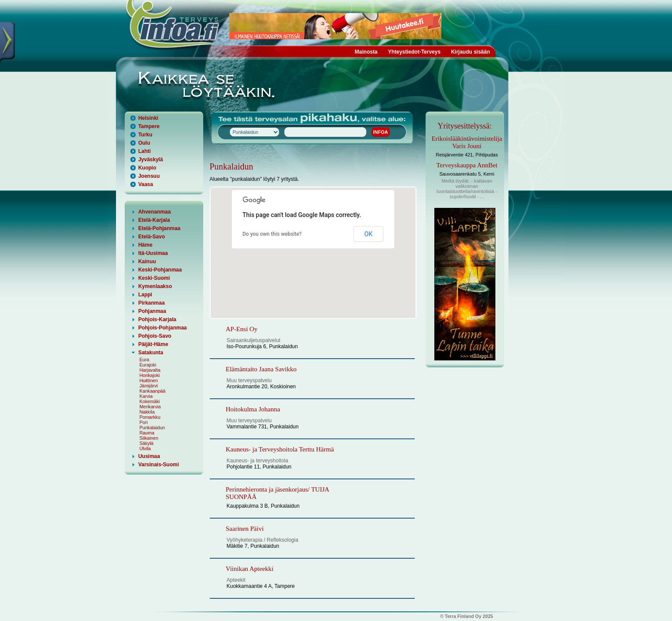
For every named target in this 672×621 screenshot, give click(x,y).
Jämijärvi (149, 386)
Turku (145, 135)
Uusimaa (149, 456)
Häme (145, 245)
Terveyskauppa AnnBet (467, 165)
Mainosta (366, 52)
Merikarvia (150, 407)
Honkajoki (150, 375)
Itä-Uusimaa (153, 253)
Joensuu (149, 176)
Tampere (149, 126)
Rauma (147, 433)
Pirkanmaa (152, 303)
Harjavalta (150, 370)
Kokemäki (150, 401)
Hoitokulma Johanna (253, 409)
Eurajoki (148, 365)
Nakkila (147, 412)
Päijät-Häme (153, 344)
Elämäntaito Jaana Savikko (261, 369)
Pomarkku (150, 417)
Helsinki (148, 118)
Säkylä (147, 443)
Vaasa (146, 184)
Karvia (146, 396)
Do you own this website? (272, 234)
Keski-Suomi (154, 278)
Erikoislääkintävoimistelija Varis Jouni (467, 142)
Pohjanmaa (152, 311)
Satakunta (151, 353)
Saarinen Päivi (245, 529)
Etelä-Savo (152, 237)
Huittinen (149, 380)
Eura (145, 360)
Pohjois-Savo (155, 336)
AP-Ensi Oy (242, 329)
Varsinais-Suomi (159, 465)
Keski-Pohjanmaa (160, 270)
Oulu (144, 143)
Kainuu (147, 261)
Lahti (145, 151)
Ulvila (145, 448)
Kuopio (147, 168)
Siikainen (149, 438)
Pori (144, 422)
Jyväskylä (151, 159)
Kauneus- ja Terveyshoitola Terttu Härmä (280, 449)
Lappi (145, 295)
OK (368, 234)
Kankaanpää (153, 391)
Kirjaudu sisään (470, 52)
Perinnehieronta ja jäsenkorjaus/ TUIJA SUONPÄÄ (278, 493)
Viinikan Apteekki (250, 569)
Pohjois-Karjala (157, 319)
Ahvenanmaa (155, 212)
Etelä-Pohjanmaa (159, 228)
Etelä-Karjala (154, 220)
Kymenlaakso (155, 286)
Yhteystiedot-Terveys (414, 52)
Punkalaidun (152, 428)
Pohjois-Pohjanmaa (162, 328)
